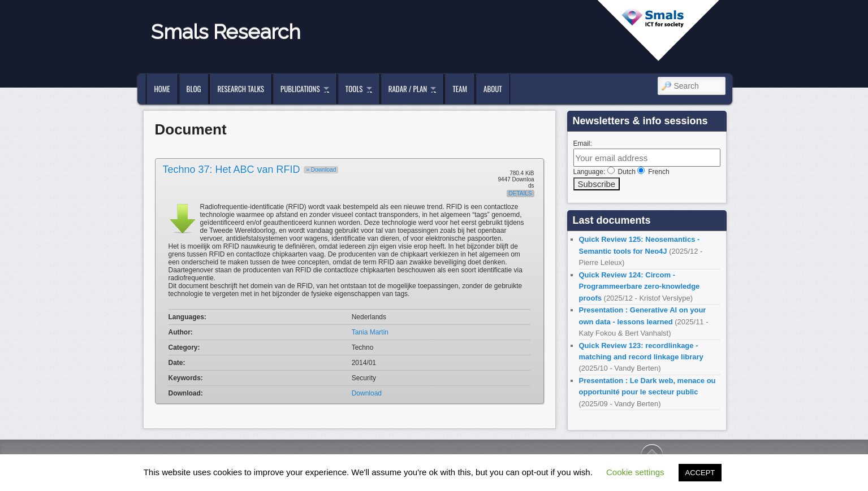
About (493, 89)
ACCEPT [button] (700, 473)
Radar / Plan (408, 89)
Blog (194, 89)
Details (521, 194)
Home (162, 89)
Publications (300, 89)
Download (367, 393)
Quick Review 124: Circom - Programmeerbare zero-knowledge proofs (640, 286)
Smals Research (226, 32)
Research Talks (240, 89)
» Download (321, 170)
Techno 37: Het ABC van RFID (232, 170)
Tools (354, 89)
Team (460, 89)
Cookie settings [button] (635, 472)
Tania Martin (370, 332)
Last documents (612, 220)
